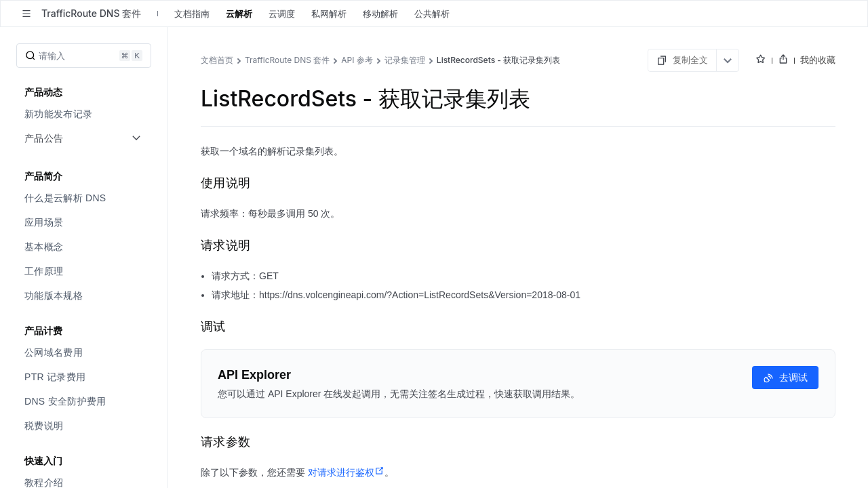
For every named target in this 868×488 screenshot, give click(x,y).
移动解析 (380, 14)
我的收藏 (818, 60)
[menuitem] (85, 114)
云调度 (282, 14)
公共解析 (432, 14)
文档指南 (192, 14)
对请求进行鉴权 (346, 472)
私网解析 (329, 14)
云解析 (239, 14)
